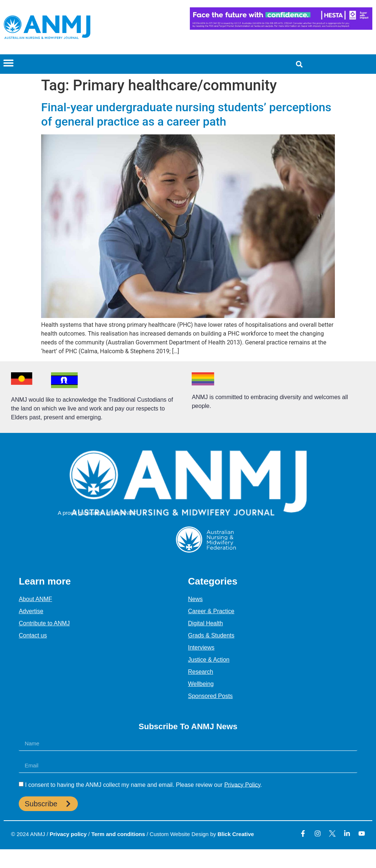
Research (200, 672)
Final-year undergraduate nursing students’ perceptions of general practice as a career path (186, 114)
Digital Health (205, 623)
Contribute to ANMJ (44, 623)
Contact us (33, 635)
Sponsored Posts (210, 696)
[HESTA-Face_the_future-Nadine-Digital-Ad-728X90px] (281, 28)
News (195, 599)
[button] (8, 63)
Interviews (201, 648)
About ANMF (35, 599)
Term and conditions (118, 834)
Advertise (31, 611)
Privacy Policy (242, 784)
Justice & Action (209, 660)
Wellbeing (201, 684)
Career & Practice (211, 611)
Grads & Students (211, 635)
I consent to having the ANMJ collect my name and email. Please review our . (143, 784)
